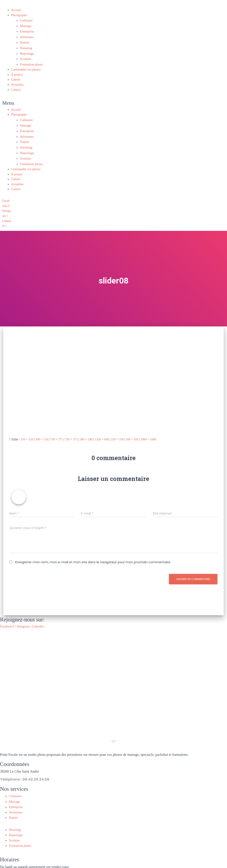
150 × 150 (27, 430)
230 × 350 (117, 430)
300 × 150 (42, 430)
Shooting (26, 45)
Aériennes (26, 35)
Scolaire (25, 55)
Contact (16, 85)
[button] (91, 99)
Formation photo (30, 60)
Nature (24, 40)
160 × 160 (132, 430)
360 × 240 (86, 430)
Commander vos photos (26, 65)
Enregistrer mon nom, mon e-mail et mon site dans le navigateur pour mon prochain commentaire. (93, 553)
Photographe (19, 15)
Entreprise (26, 30)
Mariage (25, 25)
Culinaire (26, 20)
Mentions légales (96, 865)
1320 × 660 (102, 430)
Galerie (16, 75)
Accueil (16, 10)
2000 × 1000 (148, 430)
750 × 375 (56, 430)
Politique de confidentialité (129, 865)
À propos (17, 70)
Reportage (26, 50)
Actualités (17, 80)
